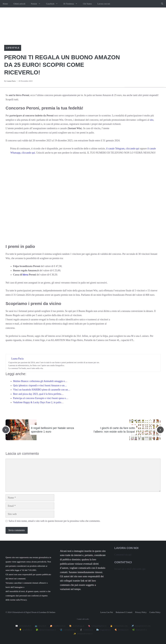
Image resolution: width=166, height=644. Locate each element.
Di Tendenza (72, 4)
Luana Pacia (11, 81)
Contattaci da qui (123, 555)
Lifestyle (13, 48)
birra (26, 275)
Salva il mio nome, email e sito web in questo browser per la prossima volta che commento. (54, 521)
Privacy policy (141, 612)
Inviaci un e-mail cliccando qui (130, 569)
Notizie (37, 4)
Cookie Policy (155, 612)
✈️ (141, 626)
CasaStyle (53, 4)
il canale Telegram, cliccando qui (123, 149)
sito (152, 120)
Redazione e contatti (124, 612)
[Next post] (160, 430)
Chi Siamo (87, 4)
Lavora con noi (104, 4)
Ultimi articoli (19, 4)
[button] (162, 4)
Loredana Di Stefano (47, 612)
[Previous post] (6, 430)
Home (5, 4)
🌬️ (104, 630)
